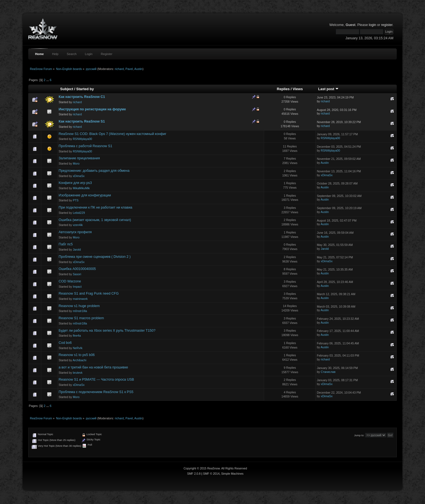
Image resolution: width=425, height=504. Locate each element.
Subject (67, 89)
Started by (85, 89)
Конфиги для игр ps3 (75, 183)
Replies (283, 89)
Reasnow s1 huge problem (79, 306)
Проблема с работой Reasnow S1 (86, 146)
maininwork (80, 299)
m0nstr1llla (80, 311)
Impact (77, 287)
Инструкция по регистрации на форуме (92, 109)
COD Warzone (70, 281)
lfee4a (77, 336)
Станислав (328, 372)
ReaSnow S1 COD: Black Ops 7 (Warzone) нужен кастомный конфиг (113, 134)
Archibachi (79, 360)
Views (298, 89)
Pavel (129, 69)
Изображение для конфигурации (85, 195)
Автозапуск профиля (75, 232)
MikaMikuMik (81, 188)
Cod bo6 (65, 343)
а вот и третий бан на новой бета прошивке (93, 367)
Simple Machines (232, 474)
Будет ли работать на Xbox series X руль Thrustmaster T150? (107, 331)
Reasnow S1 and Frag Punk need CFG (89, 293)
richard (119, 69)
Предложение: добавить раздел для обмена (94, 171)
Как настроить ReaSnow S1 (82, 121)
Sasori (77, 274)
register (387, 25)
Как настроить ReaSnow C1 (82, 97)
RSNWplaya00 (82, 139)
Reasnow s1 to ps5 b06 (77, 355)
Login (89, 54)
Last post (328, 89)
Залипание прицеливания (79, 158)
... (48, 80)
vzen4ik (78, 225)
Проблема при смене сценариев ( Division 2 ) (95, 257)
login (372, 25)
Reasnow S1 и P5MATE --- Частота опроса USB (96, 380)
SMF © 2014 (211, 474)
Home (39, 54)
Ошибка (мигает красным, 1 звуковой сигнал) (95, 220)
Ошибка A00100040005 (77, 269)
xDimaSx (79, 176)
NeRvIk (78, 348)
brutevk (78, 373)
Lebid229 (79, 213)
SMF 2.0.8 (194, 474)
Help (55, 54)
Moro (76, 163)
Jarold (77, 250)
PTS (76, 200)
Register (107, 54)
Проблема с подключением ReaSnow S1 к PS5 (96, 392)
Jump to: (359, 435)
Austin (138, 69)
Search (72, 54)
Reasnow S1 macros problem (81, 318)
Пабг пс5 (66, 244)
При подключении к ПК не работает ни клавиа (96, 207)
